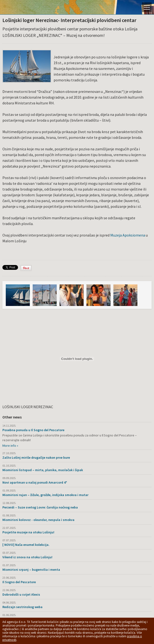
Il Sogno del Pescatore (19, 582)
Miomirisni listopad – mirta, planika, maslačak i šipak (43, 470)
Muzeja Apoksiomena (127, 235)
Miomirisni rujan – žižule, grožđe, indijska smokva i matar (45, 495)
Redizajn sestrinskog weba (22, 607)
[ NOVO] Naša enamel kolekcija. (26, 545)
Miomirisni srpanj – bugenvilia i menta (31, 570)
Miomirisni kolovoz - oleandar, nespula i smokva (38, 520)
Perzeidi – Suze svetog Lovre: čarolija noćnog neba (40, 507)
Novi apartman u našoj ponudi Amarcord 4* (35, 482)
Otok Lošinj (20, 7)
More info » (10, 446)
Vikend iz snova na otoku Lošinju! (27, 557)
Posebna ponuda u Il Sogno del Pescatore (33, 430)
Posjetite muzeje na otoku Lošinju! (28, 532)
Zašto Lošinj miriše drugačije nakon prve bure (36, 458)
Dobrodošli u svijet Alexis (21, 594)
